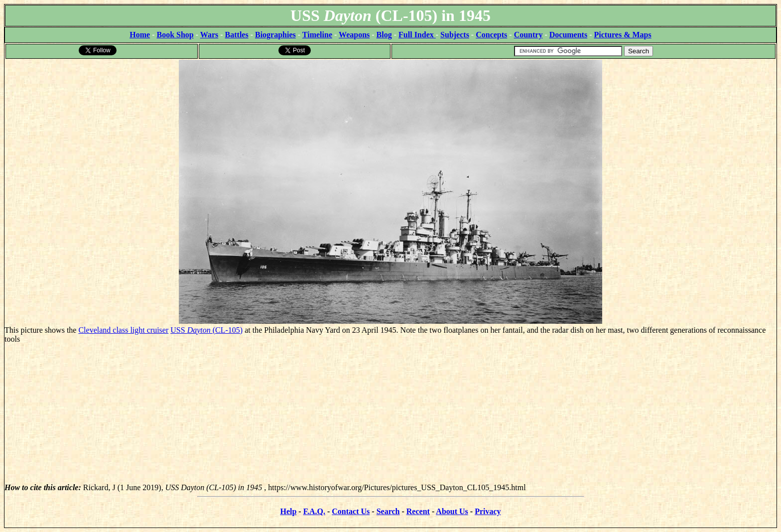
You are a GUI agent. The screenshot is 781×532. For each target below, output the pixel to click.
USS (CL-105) (206, 330)
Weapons (354, 35)
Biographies (275, 35)
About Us (452, 511)
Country (528, 35)
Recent (418, 511)
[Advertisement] (390, 413)
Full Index (417, 35)
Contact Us (351, 511)
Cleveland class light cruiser (123, 330)
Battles (237, 35)
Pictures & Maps (623, 35)
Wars (209, 35)
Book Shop (175, 35)
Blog (384, 35)
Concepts (491, 35)
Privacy (488, 511)
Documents (568, 35)
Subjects (455, 35)
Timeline (317, 35)
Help (288, 511)
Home (140, 35)
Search (388, 511)
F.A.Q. (314, 511)
